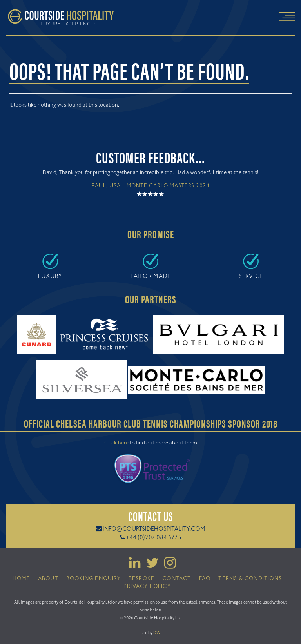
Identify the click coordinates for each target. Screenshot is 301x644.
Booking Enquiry (93, 579)
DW (157, 633)
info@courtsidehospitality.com (154, 529)
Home (21, 579)
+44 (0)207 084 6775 (154, 538)
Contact (177, 579)
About (48, 579)
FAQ (205, 579)
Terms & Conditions (250, 579)
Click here (116, 443)
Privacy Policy (147, 587)
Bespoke (141, 579)
